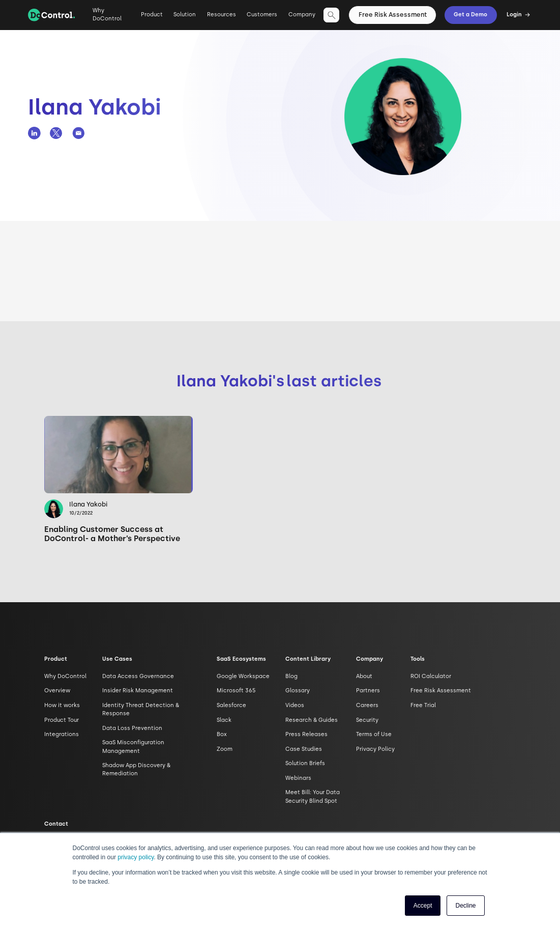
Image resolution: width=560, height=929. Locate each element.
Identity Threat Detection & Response (141, 709)
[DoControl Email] (79, 133)
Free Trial (423, 705)
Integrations (62, 734)
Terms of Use (374, 734)
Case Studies (304, 749)
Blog (291, 676)
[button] (152, 19)
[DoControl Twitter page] (56, 133)
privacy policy (136, 857)
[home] (51, 15)
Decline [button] (465, 906)
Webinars (298, 778)
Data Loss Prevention (132, 728)
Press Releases (306, 734)
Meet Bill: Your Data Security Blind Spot (313, 796)
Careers (367, 705)
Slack (224, 720)
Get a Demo (470, 15)
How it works (62, 705)
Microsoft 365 (236, 691)
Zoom (225, 749)
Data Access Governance (138, 676)
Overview (57, 691)
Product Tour (62, 720)
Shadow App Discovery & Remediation (136, 769)
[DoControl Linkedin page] (34, 133)
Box (222, 734)
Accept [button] (423, 906)
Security (367, 720)
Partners (368, 691)
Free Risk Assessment (393, 15)
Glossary (298, 691)
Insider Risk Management (138, 691)
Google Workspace (243, 676)
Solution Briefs (305, 763)
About (364, 676)
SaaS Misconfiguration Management (133, 747)
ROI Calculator (431, 676)
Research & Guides (312, 720)
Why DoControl (107, 15)
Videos (295, 705)
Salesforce (231, 705)
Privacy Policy (375, 749)
